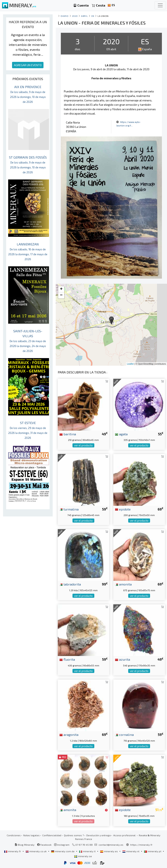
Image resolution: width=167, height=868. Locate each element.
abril (84, 16)
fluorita (67, 659)
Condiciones (14, 835)
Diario (65, 16)
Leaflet (130, 364)
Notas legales (31, 835)
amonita (123, 584)
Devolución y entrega (99, 835)
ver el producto (83, 445)
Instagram (62, 845)
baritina (68, 434)
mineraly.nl (131, 851)
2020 (75, 16)
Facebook (44, 845)
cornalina (124, 734)
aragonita (69, 734)
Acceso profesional (125, 835)
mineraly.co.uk (36, 851)
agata (121, 434)
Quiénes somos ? (74, 835)
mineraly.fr (13, 851)
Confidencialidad (52, 835)
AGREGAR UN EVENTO (28, 65)
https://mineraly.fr (141, 845)
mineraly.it (88, 851)
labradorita (70, 584)
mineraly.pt (153, 851)
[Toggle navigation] (160, 5)
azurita (122, 659)
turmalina (69, 509)
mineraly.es (109, 851)
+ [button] (61, 289)
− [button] (61, 295)
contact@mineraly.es (111, 845)
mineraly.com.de (63, 851)
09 (93, 16)
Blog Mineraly (25, 845)
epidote (123, 509)
